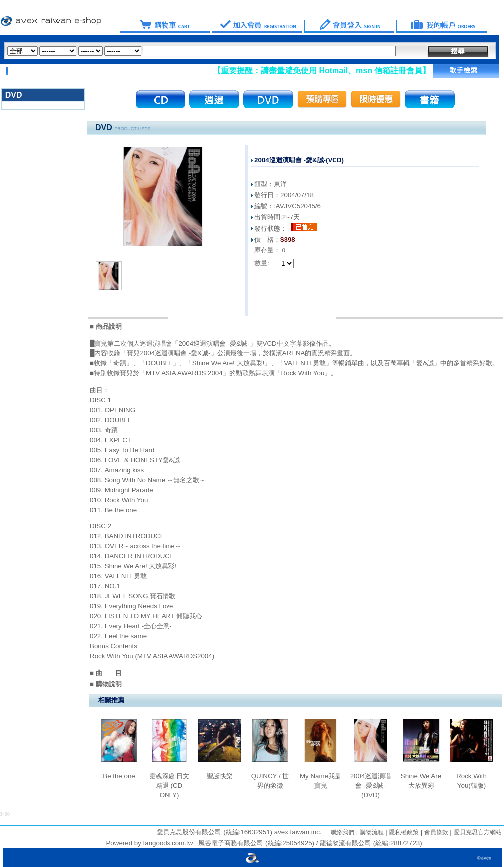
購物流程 (371, 832)
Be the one (119, 776)
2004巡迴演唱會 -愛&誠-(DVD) (371, 785)
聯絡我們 (342, 832)
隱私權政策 (403, 832)
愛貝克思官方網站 (478, 832)
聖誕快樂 (220, 776)
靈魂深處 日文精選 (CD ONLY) (169, 785)
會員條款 (435, 832)
